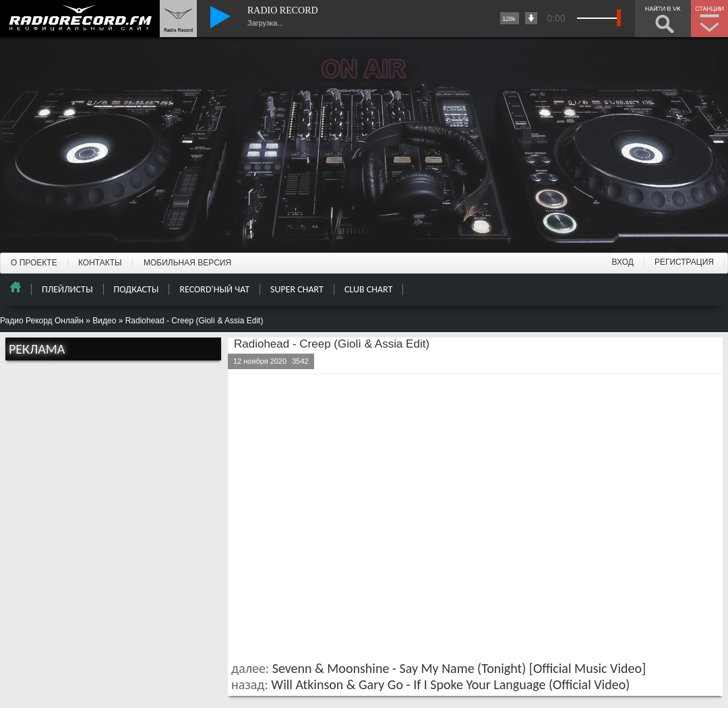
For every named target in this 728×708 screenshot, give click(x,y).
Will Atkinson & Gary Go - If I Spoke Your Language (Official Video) (450, 684)
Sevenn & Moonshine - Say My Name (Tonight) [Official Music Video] (459, 668)
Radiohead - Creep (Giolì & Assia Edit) (332, 344)
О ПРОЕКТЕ (34, 263)
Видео (104, 321)
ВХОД (623, 262)
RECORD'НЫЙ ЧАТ (214, 289)
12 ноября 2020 (260, 361)
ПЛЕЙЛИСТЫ (67, 289)
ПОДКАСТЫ (136, 289)
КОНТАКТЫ (100, 263)
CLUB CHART (368, 289)
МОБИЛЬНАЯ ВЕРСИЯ (187, 263)
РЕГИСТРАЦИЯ (684, 262)
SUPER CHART (297, 289)
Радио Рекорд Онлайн (42, 321)
